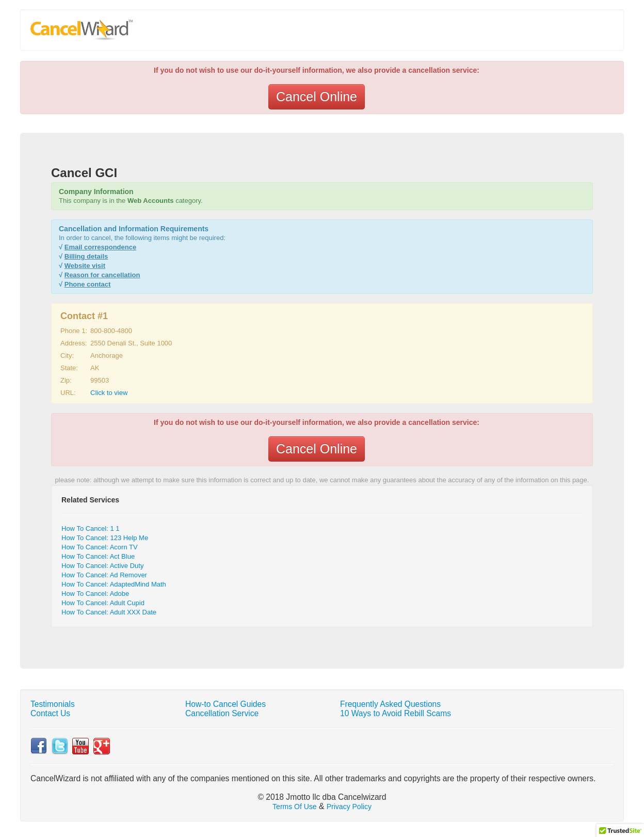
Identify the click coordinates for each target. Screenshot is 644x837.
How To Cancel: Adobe (95, 594)
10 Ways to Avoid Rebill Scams (396, 713)
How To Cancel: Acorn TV (100, 547)
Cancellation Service (222, 713)
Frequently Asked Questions (390, 704)
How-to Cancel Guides (226, 704)
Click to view (109, 393)
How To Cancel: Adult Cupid (103, 603)
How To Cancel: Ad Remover (104, 575)
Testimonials (53, 704)
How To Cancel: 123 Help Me (105, 538)
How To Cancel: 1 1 (91, 528)
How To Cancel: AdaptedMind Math (114, 584)
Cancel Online (317, 97)
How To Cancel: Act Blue (98, 556)
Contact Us (50, 713)
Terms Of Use (295, 807)
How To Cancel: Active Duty (102, 566)
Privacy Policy (349, 807)
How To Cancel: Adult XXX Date (109, 612)
